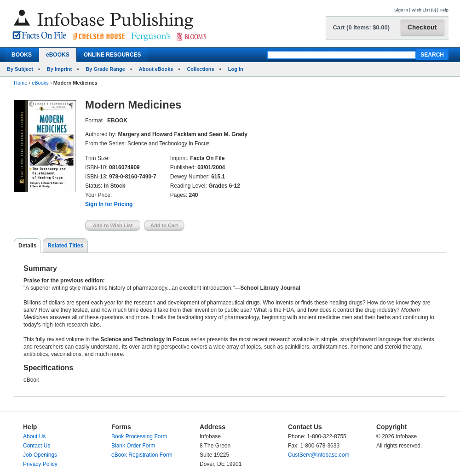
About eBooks (156, 69)
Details (27, 246)
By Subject (20, 69)
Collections (200, 69)
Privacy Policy (40, 464)
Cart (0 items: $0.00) (361, 27)
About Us (34, 436)
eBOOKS (58, 55)
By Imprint (59, 69)
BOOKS (22, 55)
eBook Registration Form (142, 455)
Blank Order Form (133, 446)
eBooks (40, 83)
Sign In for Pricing (109, 204)
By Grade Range (105, 69)
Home (20, 83)
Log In (236, 69)
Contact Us (37, 446)
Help (444, 10)
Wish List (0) (424, 10)
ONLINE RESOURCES (112, 55)
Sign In (401, 10)
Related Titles (65, 246)
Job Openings (40, 455)
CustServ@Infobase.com (319, 455)
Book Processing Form (139, 436)
